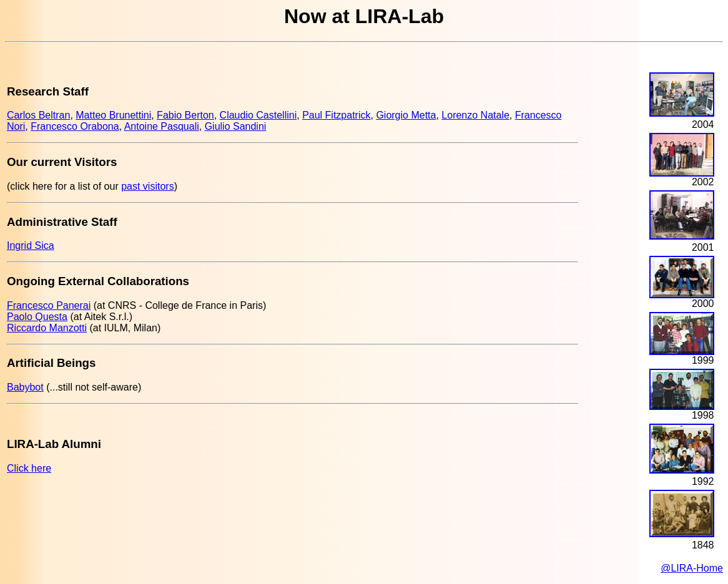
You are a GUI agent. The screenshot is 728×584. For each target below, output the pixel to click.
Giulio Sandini (236, 126)
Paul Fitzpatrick (336, 115)
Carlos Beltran (38, 115)
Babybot (25, 387)
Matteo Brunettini (113, 115)
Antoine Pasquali (162, 126)
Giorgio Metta (406, 115)
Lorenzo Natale (475, 115)
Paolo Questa (37, 317)
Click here (29, 468)
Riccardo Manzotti (47, 328)
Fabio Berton (185, 115)
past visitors (147, 186)
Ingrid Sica (31, 246)
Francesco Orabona (75, 126)
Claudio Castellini (258, 115)
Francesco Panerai (49, 305)
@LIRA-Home (692, 568)
